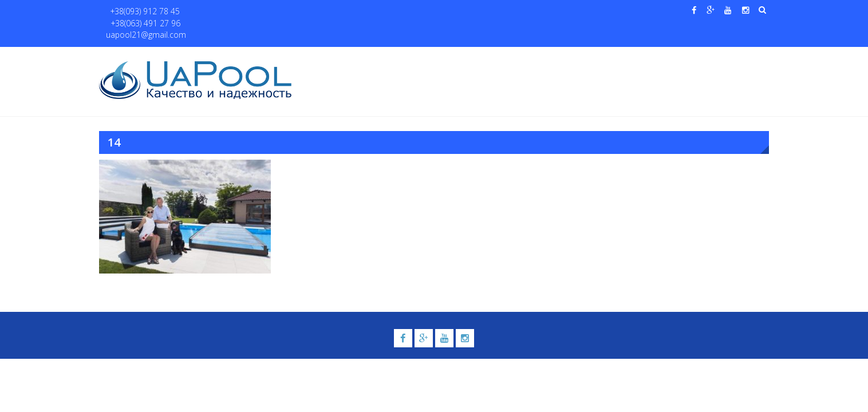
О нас (362, 58)
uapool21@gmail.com (296, 12)
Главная (324, 58)
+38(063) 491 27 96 (216, 12)
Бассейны (403, 58)
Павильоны (650, 58)
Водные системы (572, 58)
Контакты (714, 58)
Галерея (511, 58)
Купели (459, 58)
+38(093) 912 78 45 (140, 12)
